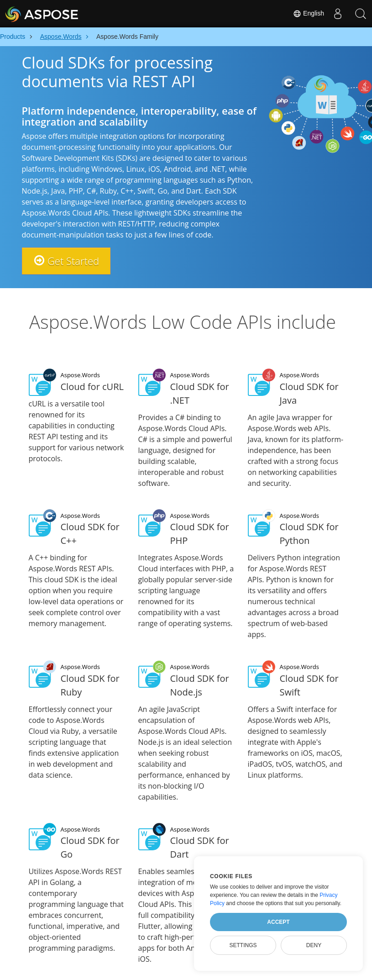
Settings (243, 945)
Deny (314, 945)
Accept (278, 922)
